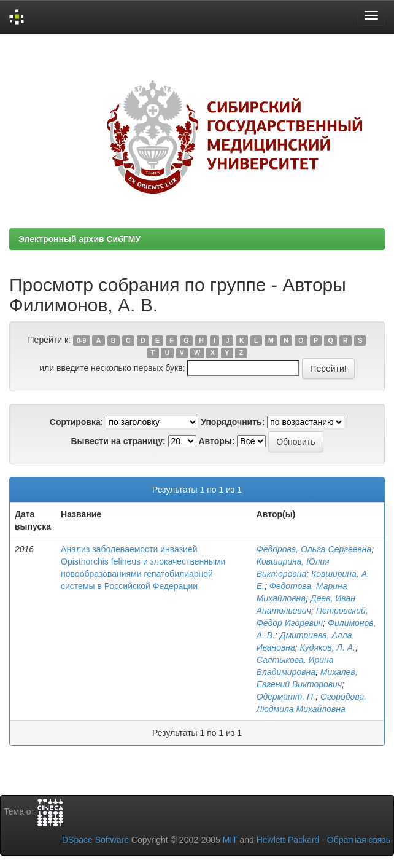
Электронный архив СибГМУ (79, 239)
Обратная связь (359, 840)
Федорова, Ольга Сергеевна (314, 549)
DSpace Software (95, 840)
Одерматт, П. (286, 697)
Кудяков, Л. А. (328, 647)
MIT (230, 840)
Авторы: (216, 441)
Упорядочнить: (233, 422)
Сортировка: (77, 422)
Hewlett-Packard (288, 840)
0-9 (81, 340)
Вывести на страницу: (118, 441)
